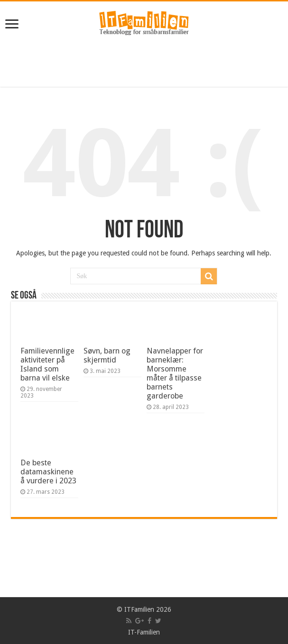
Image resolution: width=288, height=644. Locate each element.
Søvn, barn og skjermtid (107, 355)
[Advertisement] (144, 63)
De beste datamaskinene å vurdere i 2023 (48, 472)
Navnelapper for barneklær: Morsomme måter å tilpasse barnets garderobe (175, 373)
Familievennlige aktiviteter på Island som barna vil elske (47, 364)
